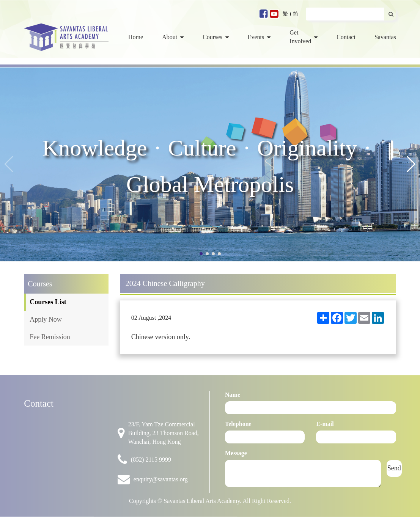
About (173, 37)
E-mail (325, 424)
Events (259, 37)
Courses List (48, 302)
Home (136, 37)
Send (394, 468)
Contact (346, 37)
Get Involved (304, 37)
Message (236, 453)
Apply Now (46, 319)
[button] (411, 164)
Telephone (238, 424)
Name (233, 395)
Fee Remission (50, 337)
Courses (216, 37)
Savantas (385, 37)
